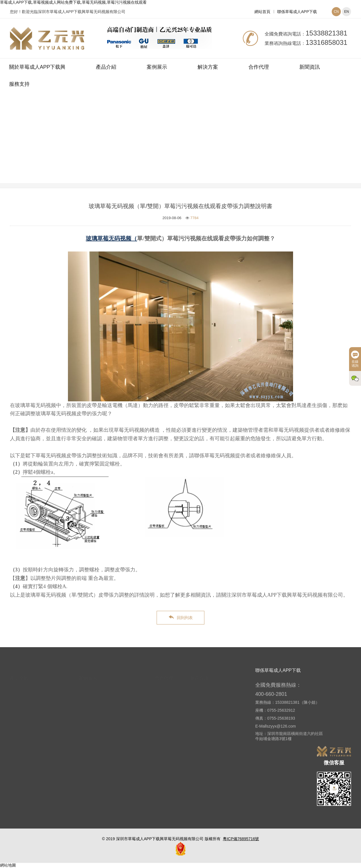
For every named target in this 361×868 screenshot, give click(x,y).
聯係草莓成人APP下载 (297, 12)
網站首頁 (262, 12)
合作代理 (259, 67)
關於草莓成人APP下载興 (37, 67)
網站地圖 (8, 865)
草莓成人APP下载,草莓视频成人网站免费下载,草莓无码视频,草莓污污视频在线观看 (73, 2)
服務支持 (19, 84)
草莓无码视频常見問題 (215, 146)
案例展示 (157, 67)
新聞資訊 (310, 67)
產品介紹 (106, 67)
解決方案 (208, 67)
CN (336, 12)
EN (347, 12)
